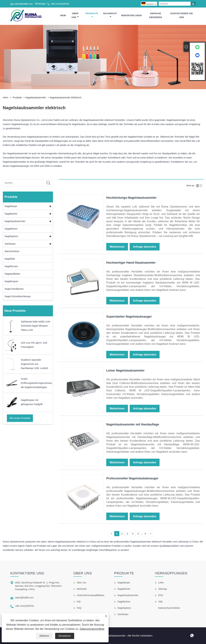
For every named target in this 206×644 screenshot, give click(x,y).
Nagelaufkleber (13, 274)
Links (161, 583)
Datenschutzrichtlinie (92, 629)
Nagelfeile (10, 259)
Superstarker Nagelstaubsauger (129, 317)
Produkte (92, 15)
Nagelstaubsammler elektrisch (66, 98)
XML (161, 602)
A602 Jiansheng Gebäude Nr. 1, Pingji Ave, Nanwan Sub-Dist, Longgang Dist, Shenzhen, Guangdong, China (39, 586)
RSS (161, 595)
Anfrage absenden (155, 15)
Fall (79, 602)
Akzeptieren (65, 636)
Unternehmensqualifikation (91, 595)
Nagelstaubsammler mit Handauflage (133, 425)
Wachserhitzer (12, 251)
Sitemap (162, 589)
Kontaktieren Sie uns (182, 15)
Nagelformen (11, 266)
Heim (63, 15)
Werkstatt (82, 589)
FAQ (79, 608)
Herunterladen (131, 15)
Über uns (75, 15)
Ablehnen (44, 636)
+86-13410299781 (60, 4)
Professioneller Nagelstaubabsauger (132, 479)
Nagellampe (11, 206)
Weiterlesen (117, 247)
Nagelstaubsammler (36, 98)
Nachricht (110, 15)
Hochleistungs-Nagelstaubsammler (131, 198)
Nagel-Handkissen (14, 289)
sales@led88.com (24, 4)
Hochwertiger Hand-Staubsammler (131, 263)
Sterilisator (10, 244)
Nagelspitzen (11, 236)
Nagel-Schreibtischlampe (18, 297)
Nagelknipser (12, 282)
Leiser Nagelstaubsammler (125, 371)
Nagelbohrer (11, 214)
